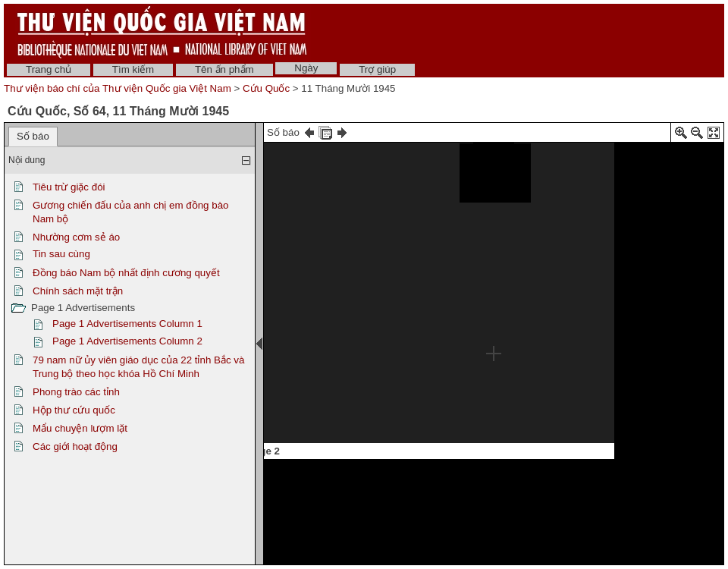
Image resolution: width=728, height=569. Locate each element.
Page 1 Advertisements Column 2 (127, 341)
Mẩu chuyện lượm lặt (80, 428)
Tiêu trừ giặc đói (69, 187)
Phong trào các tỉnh (76, 392)
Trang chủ (49, 69)
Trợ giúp (377, 69)
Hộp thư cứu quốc (74, 410)
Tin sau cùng (61, 254)
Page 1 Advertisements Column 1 (127, 324)
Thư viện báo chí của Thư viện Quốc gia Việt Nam (118, 88)
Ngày (306, 68)
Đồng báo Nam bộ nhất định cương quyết (126, 273)
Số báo (33, 136)
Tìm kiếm (133, 69)
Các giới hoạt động (75, 446)
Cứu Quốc (266, 88)
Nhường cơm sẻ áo (76, 237)
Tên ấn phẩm (224, 69)
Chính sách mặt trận (78, 291)
